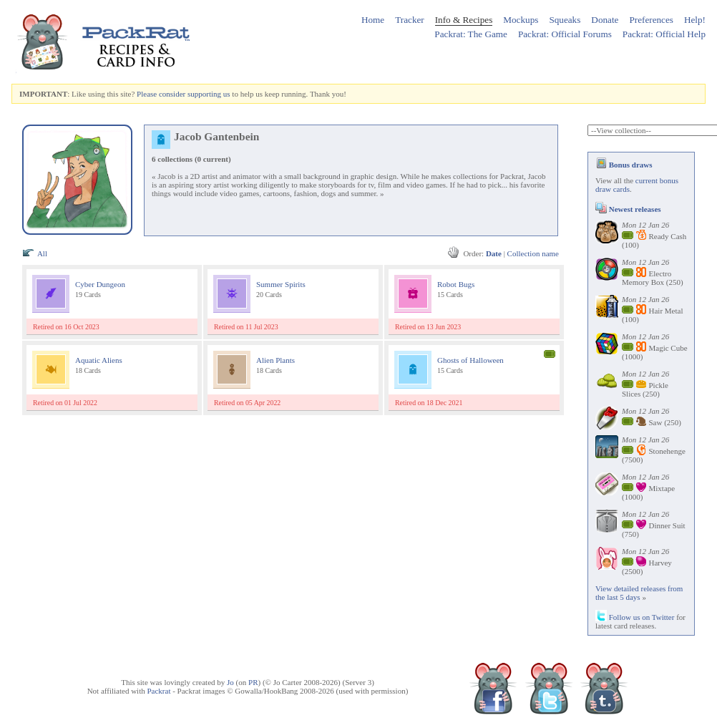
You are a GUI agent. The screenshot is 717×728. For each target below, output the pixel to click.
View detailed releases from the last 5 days (639, 593)
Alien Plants (275, 360)
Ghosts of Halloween (470, 360)
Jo (230, 682)
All (42, 253)
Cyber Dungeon (100, 284)
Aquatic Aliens (99, 360)
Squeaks (565, 20)
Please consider (161, 94)
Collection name (533, 253)
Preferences (651, 20)
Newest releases (628, 209)
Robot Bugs (456, 284)
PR (253, 682)
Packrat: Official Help (664, 34)
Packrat (158, 691)
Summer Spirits (281, 284)
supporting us (209, 94)
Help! (695, 20)
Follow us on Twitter (635, 617)
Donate (605, 20)
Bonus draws (624, 165)
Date (494, 253)
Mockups (521, 20)
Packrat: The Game (471, 34)
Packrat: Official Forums (565, 34)
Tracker (410, 20)
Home (373, 20)
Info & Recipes (464, 20)
